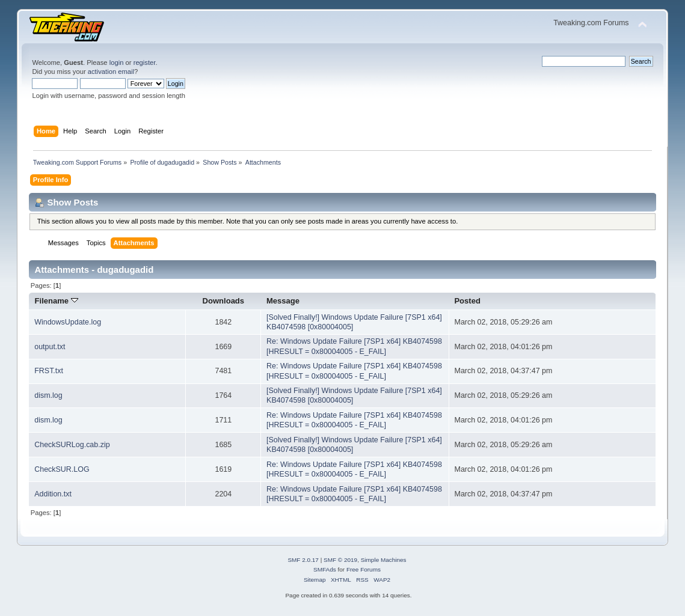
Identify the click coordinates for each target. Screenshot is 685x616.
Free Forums (364, 569)
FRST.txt (49, 371)
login (117, 63)
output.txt (50, 347)
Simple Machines (384, 560)
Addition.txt (53, 494)
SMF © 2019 (340, 560)
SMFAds (325, 569)
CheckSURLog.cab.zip (72, 445)
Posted (467, 301)
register (145, 63)
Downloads (224, 301)
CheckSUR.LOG (62, 469)
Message (283, 301)
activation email (111, 72)
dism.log (48, 395)
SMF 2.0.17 (303, 560)
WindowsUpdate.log (68, 322)
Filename (57, 301)
